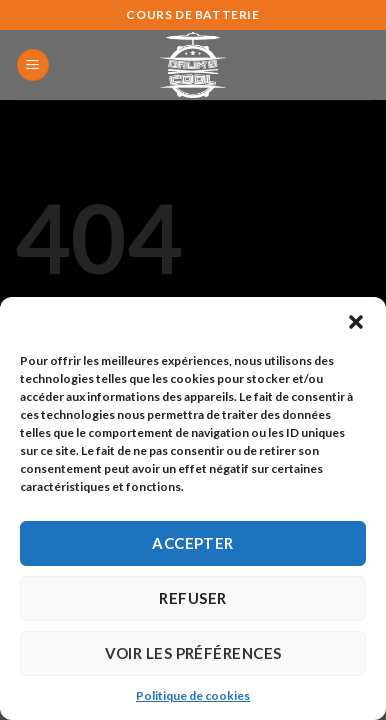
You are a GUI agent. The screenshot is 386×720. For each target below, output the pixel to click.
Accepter (193, 543)
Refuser (192, 598)
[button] (356, 322)
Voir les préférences (193, 653)
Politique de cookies (193, 695)
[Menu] (33, 65)
